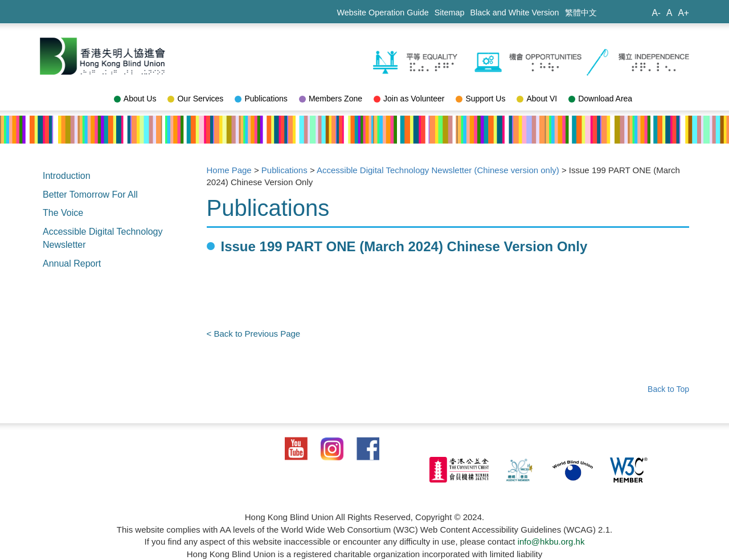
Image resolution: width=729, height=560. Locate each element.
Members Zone (331, 99)
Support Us (480, 99)
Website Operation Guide (382, 13)
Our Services (195, 99)
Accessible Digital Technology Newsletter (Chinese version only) (438, 170)
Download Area (600, 99)
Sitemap (450, 13)
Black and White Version (515, 13)
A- (656, 13)
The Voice (63, 213)
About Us (135, 99)
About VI (537, 99)
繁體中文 (581, 13)
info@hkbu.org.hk (551, 541)
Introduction (67, 176)
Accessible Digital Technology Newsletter (103, 238)
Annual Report (72, 263)
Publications (261, 99)
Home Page (229, 170)
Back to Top (668, 389)
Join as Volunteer (409, 99)
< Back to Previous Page (254, 334)
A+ (683, 13)
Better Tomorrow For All (90, 195)
